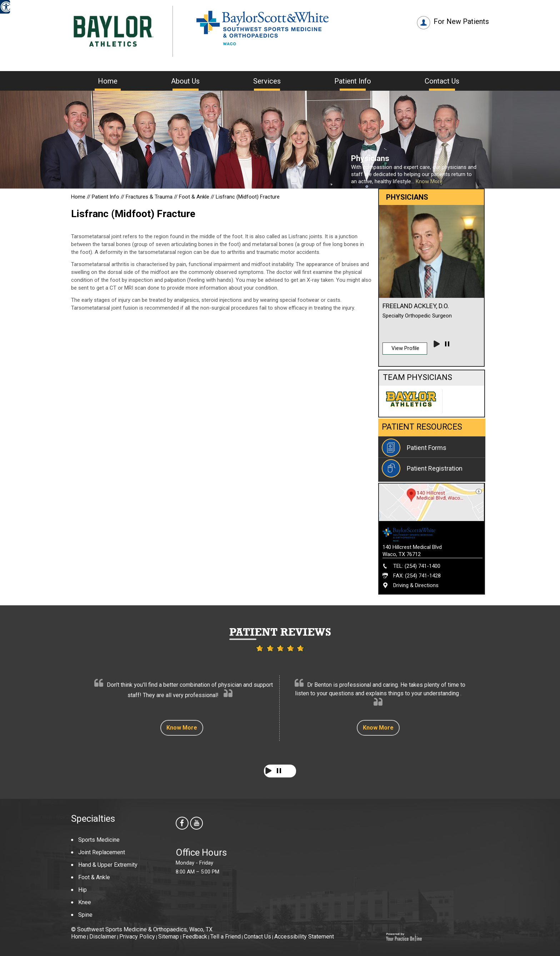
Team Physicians (417, 377)
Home (108, 81)
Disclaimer (103, 937)
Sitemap (169, 937)
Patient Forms (427, 448)
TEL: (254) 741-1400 (417, 566)
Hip (82, 890)
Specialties (93, 819)
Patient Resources (422, 427)
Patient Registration (435, 468)
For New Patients (461, 21)
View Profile (405, 348)
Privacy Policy (137, 937)
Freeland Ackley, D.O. (416, 306)
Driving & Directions (416, 585)
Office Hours (201, 852)
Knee (85, 902)
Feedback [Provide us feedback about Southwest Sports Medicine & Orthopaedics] (195, 937)
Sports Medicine (99, 840)
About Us (185, 81)
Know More (182, 728)
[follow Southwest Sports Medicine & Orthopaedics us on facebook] (183, 824)
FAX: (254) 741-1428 (417, 576)
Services (267, 81)
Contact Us (442, 81)
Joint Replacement (102, 852)
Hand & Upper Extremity (108, 865)
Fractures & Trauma (150, 197)
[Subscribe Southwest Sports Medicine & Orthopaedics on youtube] (197, 824)
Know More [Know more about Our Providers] (429, 181)
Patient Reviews (280, 632)
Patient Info (353, 81)
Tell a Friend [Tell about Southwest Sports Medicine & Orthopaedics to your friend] (226, 937)
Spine (85, 915)
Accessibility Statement (304, 937)
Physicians (370, 158)
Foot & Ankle (194, 197)
